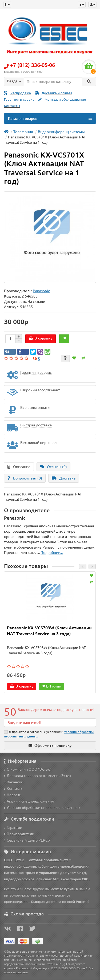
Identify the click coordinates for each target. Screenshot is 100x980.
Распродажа (17, 93)
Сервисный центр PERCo (27, 840)
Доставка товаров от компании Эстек (38, 776)
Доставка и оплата (54, 93)
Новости (13, 795)
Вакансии (14, 782)
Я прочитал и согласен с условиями (49, 734)
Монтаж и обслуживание (62, 99)
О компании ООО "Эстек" (28, 769)
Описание (19, 467)
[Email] (50, 723)
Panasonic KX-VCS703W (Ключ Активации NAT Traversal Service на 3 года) (49, 631)
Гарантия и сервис (19, 99)
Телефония (23, 132)
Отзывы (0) (53, 467)
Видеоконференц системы (61, 132)
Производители (19, 834)
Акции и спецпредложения (29, 801)
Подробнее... (52, 553)
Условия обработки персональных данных (42, 808)
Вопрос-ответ (25, 478)
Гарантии (13, 828)
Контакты (12, 106)
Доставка (64, 478)
